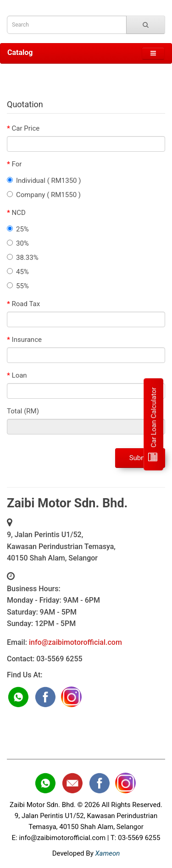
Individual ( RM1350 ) (44, 181)
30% (18, 243)
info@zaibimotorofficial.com (75, 642)
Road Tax (26, 304)
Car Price (26, 128)
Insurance (27, 340)
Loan (19, 375)
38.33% (23, 258)
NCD (19, 213)
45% (18, 272)
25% (18, 229)
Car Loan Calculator (153, 424)
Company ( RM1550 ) (44, 195)
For (17, 164)
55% (18, 286)
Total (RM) (23, 411)
